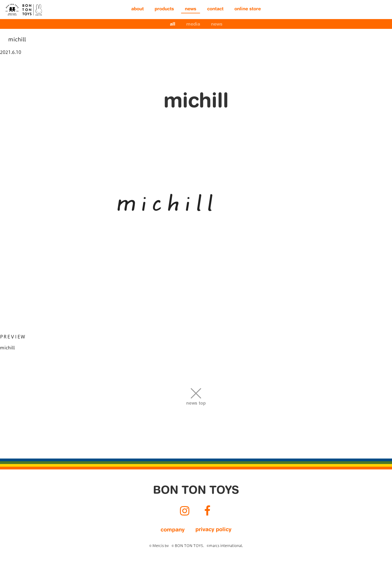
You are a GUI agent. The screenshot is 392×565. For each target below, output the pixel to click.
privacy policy (213, 530)
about (137, 9)
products (164, 9)
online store (248, 9)
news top (196, 404)
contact (215, 9)
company (173, 530)
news (191, 9)
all (173, 25)
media (193, 25)
